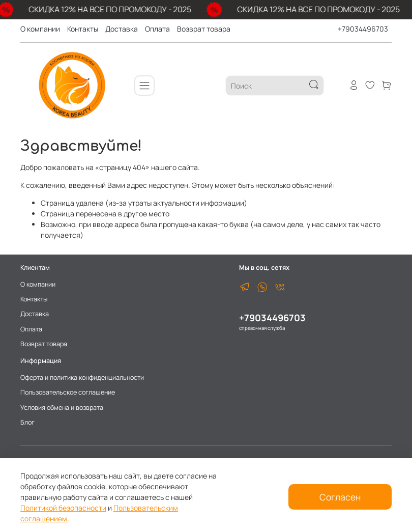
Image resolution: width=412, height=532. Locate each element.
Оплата (157, 29)
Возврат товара (204, 29)
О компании (40, 29)
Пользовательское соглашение (68, 392)
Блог (27, 422)
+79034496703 (363, 29)
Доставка (122, 29)
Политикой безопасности (63, 508)
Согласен (340, 497)
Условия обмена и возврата (62, 408)
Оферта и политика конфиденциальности (82, 377)
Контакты (83, 29)
